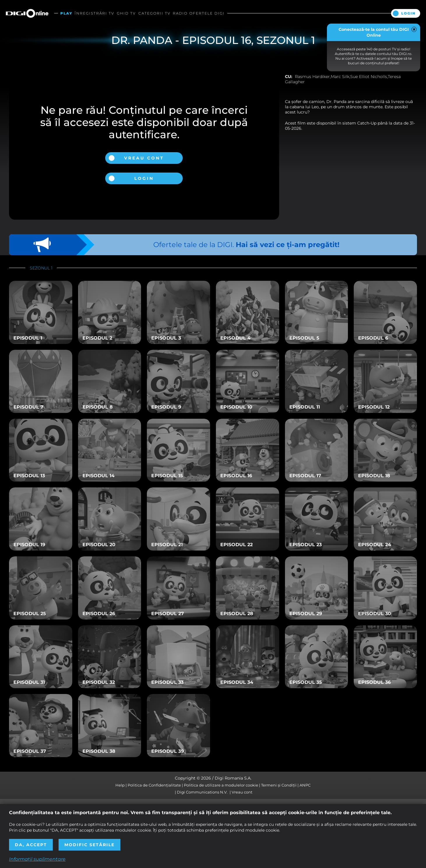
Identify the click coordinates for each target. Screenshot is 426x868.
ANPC (305, 785)
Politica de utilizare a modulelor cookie (221, 785)
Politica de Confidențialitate (154, 785)
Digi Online (27, 13)
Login (409, 13)
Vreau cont (144, 158)
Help (120, 785)
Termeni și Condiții (279, 785)
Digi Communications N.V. (202, 792)
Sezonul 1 (41, 268)
